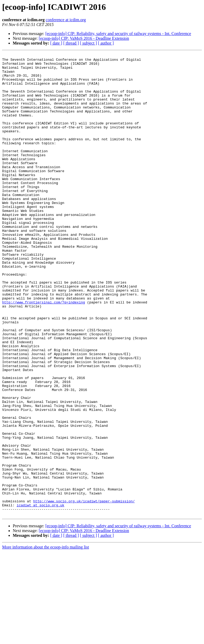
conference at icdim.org (66, 20)
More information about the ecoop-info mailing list (46, 639)
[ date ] (56, 43)
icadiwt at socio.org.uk (41, 596)
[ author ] (106, 43)
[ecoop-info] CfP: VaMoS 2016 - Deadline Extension (84, 38)
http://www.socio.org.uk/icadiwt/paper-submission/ (84, 591)
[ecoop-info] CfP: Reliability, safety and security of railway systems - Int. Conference (118, 34)
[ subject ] (88, 43)
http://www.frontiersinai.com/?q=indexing (44, 352)
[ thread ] (71, 43)
